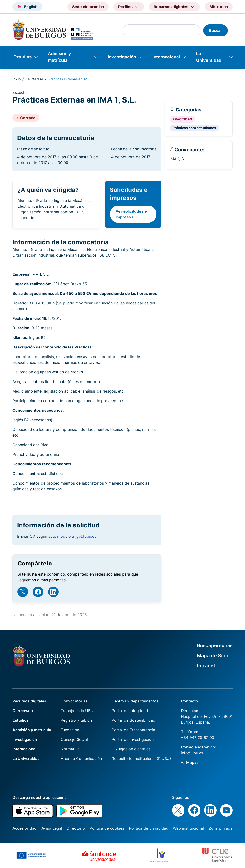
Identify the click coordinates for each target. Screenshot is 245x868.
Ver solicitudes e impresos (131, 214)
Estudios (22, 57)
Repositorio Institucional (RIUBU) (141, 759)
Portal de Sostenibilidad (134, 720)
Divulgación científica (131, 749)
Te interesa (34, 79)
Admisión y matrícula (59, 57)
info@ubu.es (192, 753)
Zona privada (221, 828)
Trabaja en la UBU (77, 711)
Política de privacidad (149, 828)
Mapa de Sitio (213, 656)
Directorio (76, 828)
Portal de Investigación (133, 739)
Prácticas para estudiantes (194, 128)
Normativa (70, 749)
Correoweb (23, 711)
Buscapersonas (215, 645)
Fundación (70, 730)
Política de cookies (107, 828)
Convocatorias (74, 701)
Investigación (122, 57)
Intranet (206, 666)
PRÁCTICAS (182, 119)
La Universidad (209, 57)
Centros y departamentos (135, 701)
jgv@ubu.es (86, 536)
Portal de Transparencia (133, 730)
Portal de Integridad (130, 711)
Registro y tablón (76, 720)
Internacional (166, 57)
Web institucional (188, 828)
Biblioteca (219, 7)
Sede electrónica (88, 7)
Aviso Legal (52, 828)
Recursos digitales (29, 701)
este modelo (60, 536)
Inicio (17, 79)
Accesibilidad (25, 828)
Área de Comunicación (81, 759)
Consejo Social (74, 739)
